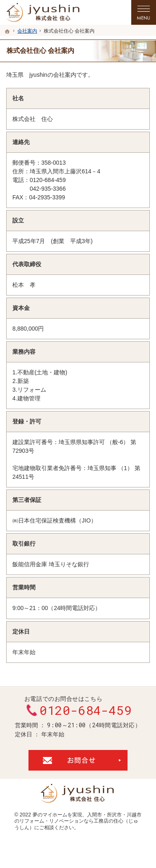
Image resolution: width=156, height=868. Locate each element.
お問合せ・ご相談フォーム (78, 760)
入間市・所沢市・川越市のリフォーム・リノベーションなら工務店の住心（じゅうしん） (78, 821)
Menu (144, 12)
